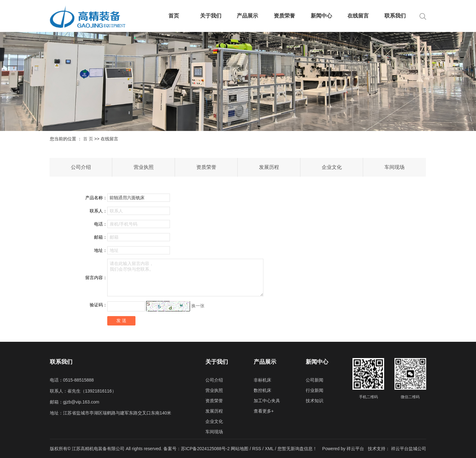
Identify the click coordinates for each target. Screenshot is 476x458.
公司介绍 (81, 167)
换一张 (198, 306)
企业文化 (332, 167)
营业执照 (144, 167)
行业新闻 (315, 390)
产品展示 (247, 16)
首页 (174, 16)
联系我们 (395, 16)
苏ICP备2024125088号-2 (205, 449)
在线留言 (358, 16)
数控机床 (262, 390)
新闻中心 (321, 16)
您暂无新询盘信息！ (297, 449)
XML (269, 449)
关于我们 (211, 16)
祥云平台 (355, 449)
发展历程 (269, 167)
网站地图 (240, 449)
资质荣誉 (284, 16)
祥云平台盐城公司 (409, 449)
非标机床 (262, 380)
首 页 (88, 139)
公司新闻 (315, 380)
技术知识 (315, 401)
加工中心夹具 (267, 401)
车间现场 (394, 167)
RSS (257, 449)
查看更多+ (264, 411)
